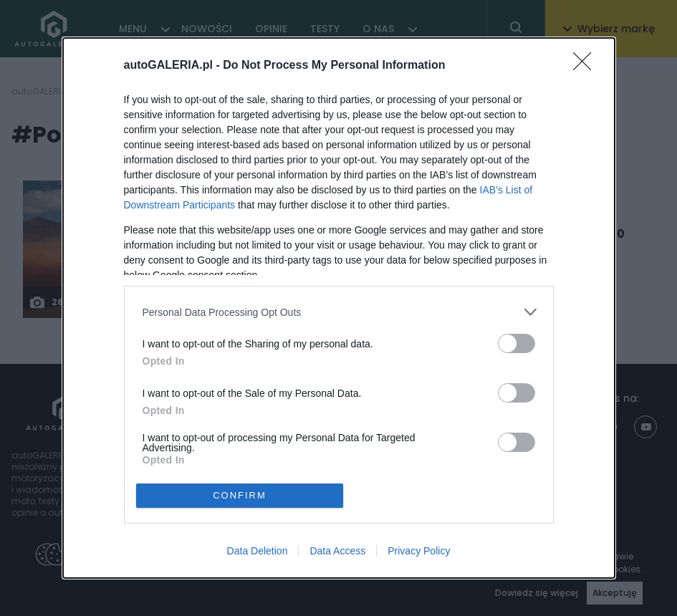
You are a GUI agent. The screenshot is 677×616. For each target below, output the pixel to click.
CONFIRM (240, 495)
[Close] (587, 66)
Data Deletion (258, 551)
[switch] (517, 343)
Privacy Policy (419, 551)
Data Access (337, 551)
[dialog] (339, 308)
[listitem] (339, 312)
